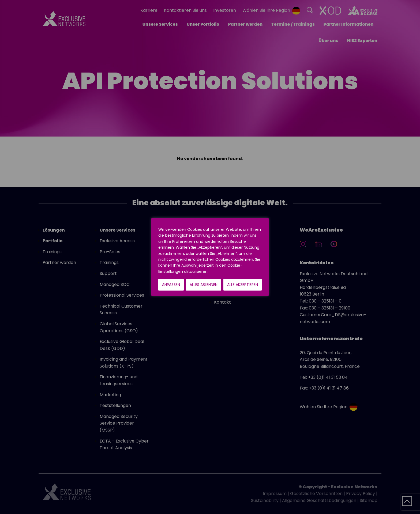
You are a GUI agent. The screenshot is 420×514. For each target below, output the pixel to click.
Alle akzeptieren (243, 285)
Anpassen (171, 285)
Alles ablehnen (204, 285)
